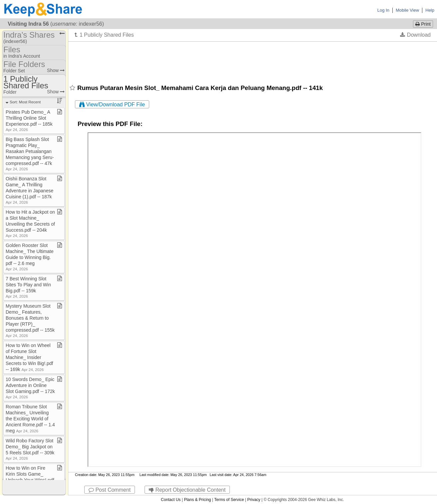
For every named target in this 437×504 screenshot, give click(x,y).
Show (56, 70)
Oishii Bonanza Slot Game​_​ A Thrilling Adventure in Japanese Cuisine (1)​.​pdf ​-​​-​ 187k (29, 190)
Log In (383, 10)
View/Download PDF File (112, 104)
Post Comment (110, 490)
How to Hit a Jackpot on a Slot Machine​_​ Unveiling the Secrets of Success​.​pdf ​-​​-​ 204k (30, 223)
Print (423, 24)
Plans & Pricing (197, 500)
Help (430, 10)
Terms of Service (229, 500)
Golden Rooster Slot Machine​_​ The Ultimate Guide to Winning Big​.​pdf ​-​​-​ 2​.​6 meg (30, 257)
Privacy (254, 500)
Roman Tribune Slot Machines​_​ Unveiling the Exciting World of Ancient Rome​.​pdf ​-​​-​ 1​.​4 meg (30, 419)
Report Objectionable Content (187, 490)
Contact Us (171, 500)
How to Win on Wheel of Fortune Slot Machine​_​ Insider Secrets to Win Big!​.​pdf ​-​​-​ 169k (30, 357)
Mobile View (407, 10)
